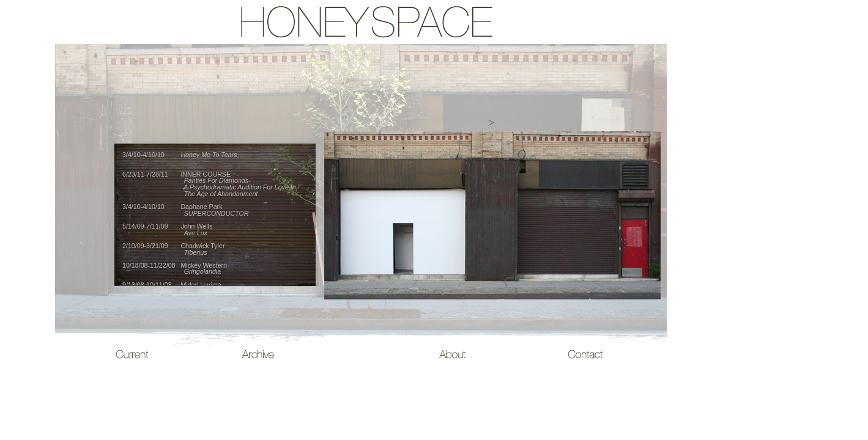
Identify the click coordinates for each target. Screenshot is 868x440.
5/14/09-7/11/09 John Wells (167, 229)
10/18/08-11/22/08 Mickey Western (175, 269)
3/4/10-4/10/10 (180, 155)
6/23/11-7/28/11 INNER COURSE (209, 184)
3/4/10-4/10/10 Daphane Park (185, 210)
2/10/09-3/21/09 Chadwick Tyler (173, 249)
